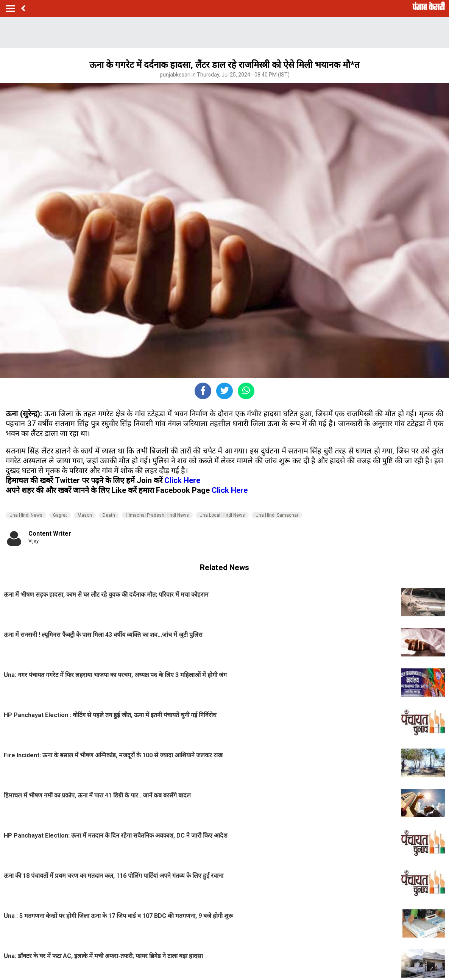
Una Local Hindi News (222, 515)
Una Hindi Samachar (277, 515)
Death (109, 515)
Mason (85, 515)
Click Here (182, 480)
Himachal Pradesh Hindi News (157, 515)
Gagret (60, 515)
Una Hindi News (26, 515)
